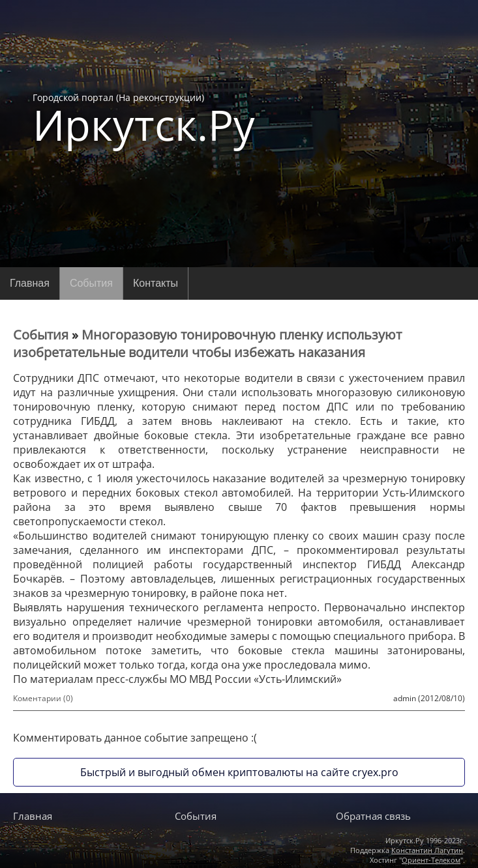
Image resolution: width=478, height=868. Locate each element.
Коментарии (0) (43, 698)
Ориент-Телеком (431, 860)
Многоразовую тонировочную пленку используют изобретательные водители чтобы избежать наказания (207, 343)
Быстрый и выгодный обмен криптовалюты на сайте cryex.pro (239, 772)
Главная (30, 283)
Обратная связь (373, 816)
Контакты (156, 283)
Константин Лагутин (427, 850)
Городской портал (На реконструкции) (144, 119)
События (91, 283)
